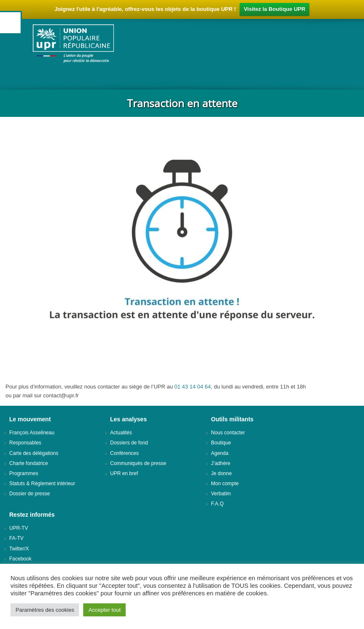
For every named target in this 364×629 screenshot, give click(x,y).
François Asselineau (32, 433)
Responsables (25, 443)
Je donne (221, 473)
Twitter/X (19, 549)
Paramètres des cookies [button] (45, 610)
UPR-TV (19, 528)
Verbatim (221, 494)
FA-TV (16, 538)
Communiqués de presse (138, 463)
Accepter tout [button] (104, 610)
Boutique (221, 443)
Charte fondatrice (29, 463)
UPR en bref (124, 473)
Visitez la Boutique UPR (274, 9)
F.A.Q (217, 504)
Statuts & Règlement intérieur (42, 484)
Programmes (24, 473)
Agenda (220, 453)
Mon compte (225, 484)
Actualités (121, 433)
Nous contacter (228, 433)
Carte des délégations (34, 453)
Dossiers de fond (129, 443)
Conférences (124, 453)
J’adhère (221, 463)
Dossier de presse (30, 494)
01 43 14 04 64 (193, 387)
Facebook (20, 559)
